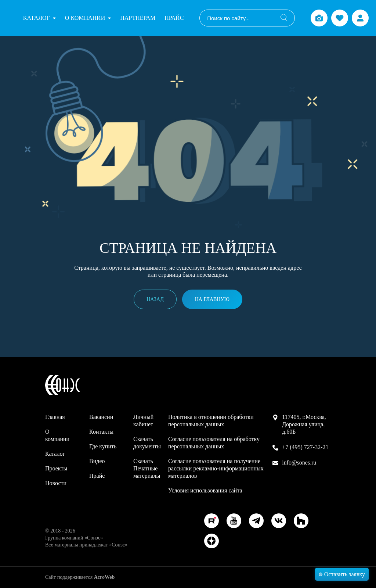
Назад (155, 299)
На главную (212, 299)
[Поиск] (284, 18)
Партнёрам (138, 18)
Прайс (174, 18)
